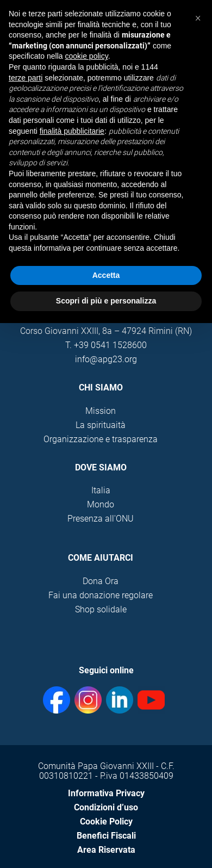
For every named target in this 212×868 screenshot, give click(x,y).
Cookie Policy (106, 821)
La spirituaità (101, 425)
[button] (198, 17)
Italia (101, 490)
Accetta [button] (106, 275)
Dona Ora (101, 581)
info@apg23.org (106, 359)
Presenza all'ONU (101, 519)
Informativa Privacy (106, 793)
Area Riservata (106, 850)
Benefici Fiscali (106, 836)
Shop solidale (101, 609)
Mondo (101, 504)
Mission (101, 411)
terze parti (26, 78)
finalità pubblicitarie (72, 131)
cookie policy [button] (87, 56)
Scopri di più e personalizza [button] (106, 301)
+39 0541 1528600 (110, 345)
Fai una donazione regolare (101, 595)
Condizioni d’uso (106, 807)
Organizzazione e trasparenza (101, 439)
